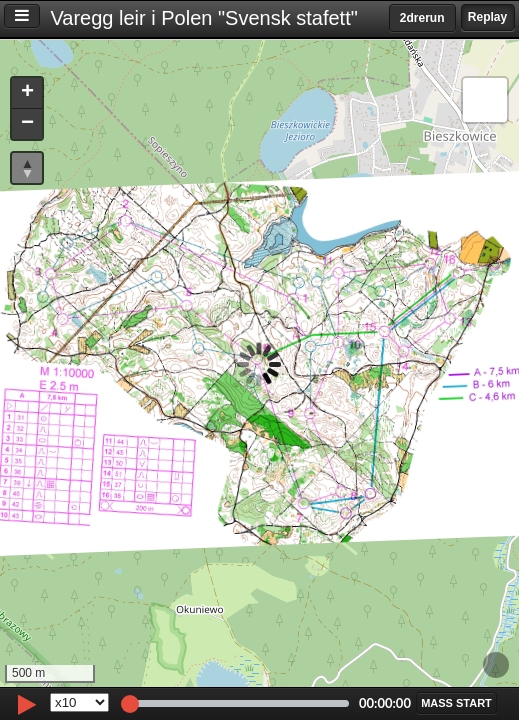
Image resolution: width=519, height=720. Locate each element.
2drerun (422, 18)
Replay (487, 17)
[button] (27, 93)
